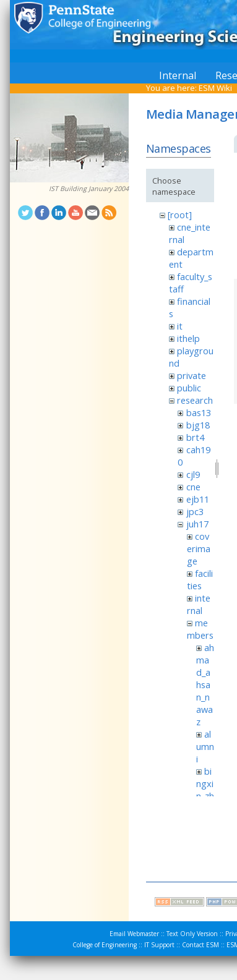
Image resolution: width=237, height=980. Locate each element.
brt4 (195, 437)
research (195, 400)
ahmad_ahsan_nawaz (205, 684)
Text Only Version (192, 934)
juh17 (197, 524)
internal (199, 604)
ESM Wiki (215, 88)
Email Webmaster (134, 934)
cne (193, 487)
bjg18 (198, 425)
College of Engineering (105, 945)
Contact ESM (200, 945)
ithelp (188, 338)
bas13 (199, 412)
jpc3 (195, 511)
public (189, 388)
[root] (180, 215)
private (192, 375)
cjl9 (193, 474)
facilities (200, 579)
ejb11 (198, 499)
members (200, 629)
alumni (205, 746)
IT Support (159, 945)
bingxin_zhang (205, 790)
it (180, 326)
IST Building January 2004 (89, 189)
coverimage (199, 548)
